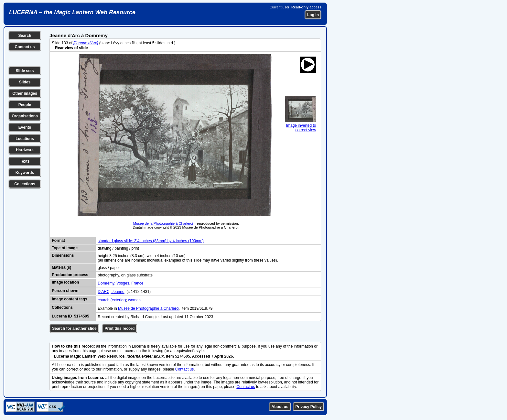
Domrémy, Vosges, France (120, 283)
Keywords (25, 173)
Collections (25, 184)
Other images (25, 93)
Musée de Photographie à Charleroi (149, 308)
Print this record (120, 328)
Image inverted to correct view (300, 125)
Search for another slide (74, 328)
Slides (25, 82)
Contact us (25, 47)
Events (25, 127)
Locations (25, 139)
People (25, 105)
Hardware (25, 150)
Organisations (25, 116)
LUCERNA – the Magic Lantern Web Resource (72, 12)
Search (25, 36)
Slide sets (25, 71)
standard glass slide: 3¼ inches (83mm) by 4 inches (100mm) (151, 241)
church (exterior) (112, 300)
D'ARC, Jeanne (111, 292)
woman (134, 300)
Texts (25, 161)
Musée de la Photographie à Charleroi (163, 223)
